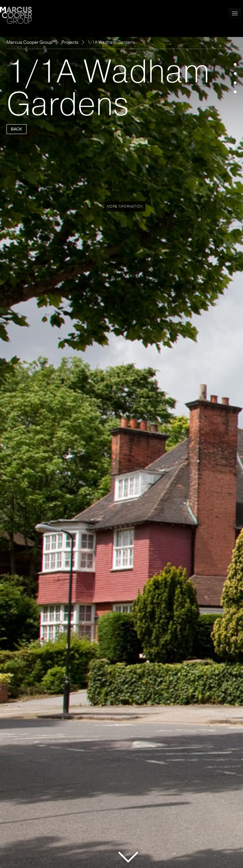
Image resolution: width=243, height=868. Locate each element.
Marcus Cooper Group (29, 42)
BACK (16, 129)
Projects (70, 42)
